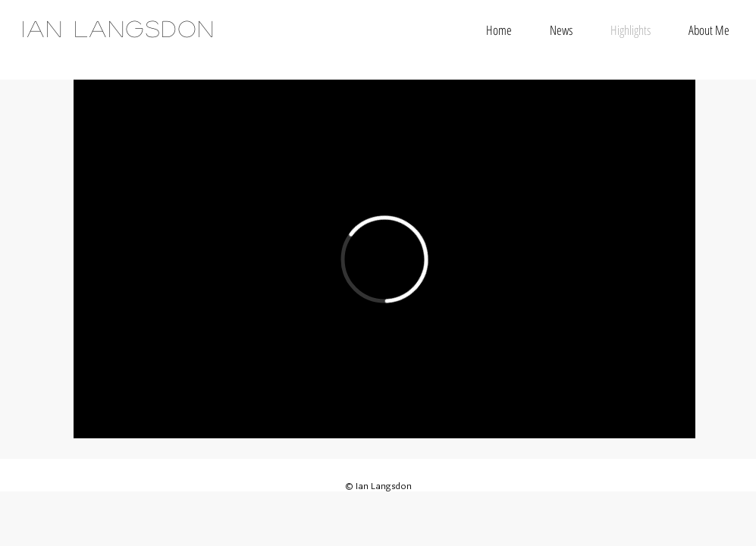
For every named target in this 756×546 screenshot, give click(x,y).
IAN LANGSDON (119, 28)
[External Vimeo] (384, 259)
